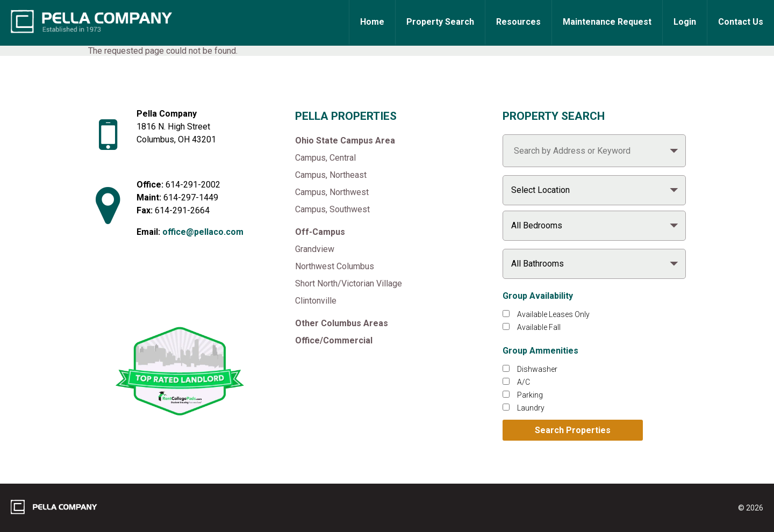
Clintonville (316, 301)
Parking (530, 395)
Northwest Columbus (335, 266)
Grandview (315, 249)
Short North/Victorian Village (349, 283)
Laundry (531, 408)
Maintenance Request (607, 22)
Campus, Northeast (331, 175)
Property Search (440, 22)
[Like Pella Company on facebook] (157, 292)
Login (685, 22)
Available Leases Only (553, 314)
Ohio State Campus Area (345, 141)
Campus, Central (325, 158)
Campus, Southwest (332, 209)
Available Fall (539, 327)
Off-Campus (320, 232)
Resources (518, 22)
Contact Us (741, 22)
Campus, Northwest (332, 192)
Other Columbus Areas (342, 323)
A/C (524, 382)
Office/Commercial (334, 340)
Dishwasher (537, 369)
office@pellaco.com (203, 232)
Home (372, 22)
